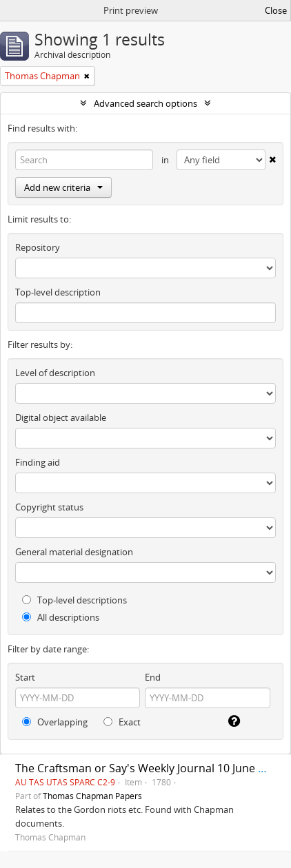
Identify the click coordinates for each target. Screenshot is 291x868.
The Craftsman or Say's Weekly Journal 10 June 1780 (149, 768)
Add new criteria (63, 187)
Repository (38, 247)
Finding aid (38, 462)
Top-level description (58, 292)
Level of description (55, 373)
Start (25, 677)
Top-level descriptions (74, 600)
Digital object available (61, 417)
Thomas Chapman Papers (92, 796)
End (153, 677)
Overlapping (55, 722)
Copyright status (49, 507)
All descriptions (61, 617)
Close (276, 10)
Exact (122, 722)
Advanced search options (145, 103)
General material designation (74, 552)
